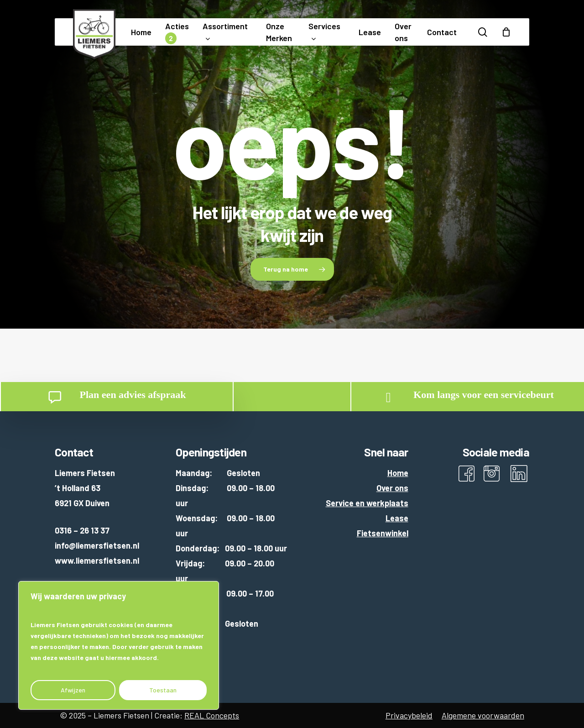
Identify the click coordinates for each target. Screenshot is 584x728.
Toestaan (163, 690)
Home (398, 473)
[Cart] (506, 32)
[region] (119, 645)
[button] (292, 269)
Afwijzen (73, 690)
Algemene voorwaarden (483, 715)
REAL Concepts (212, 715)
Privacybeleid (409, 715)
